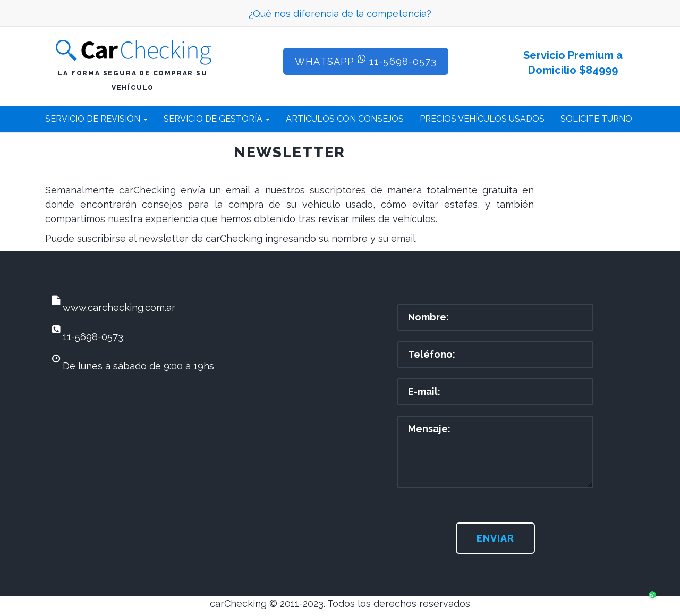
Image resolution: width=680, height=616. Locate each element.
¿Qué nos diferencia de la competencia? (340, 13)
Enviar (495, 538)
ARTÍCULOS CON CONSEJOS (345, 119)
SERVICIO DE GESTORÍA (217, 119)
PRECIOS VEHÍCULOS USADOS (482, 119)
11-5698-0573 (93, 337)
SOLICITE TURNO (596, 119)
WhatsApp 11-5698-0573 (366, 61)
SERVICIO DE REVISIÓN (96, 119)
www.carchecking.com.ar (119, 307)
